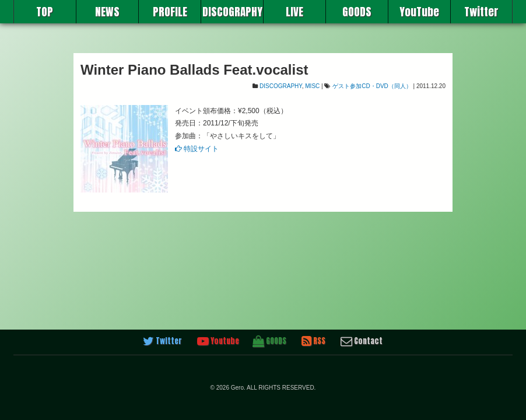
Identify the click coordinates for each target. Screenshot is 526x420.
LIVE (294, 12)
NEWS (107, 12)
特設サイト (197, 149)
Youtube (218, 341)
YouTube (419, 12)
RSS (313, 341)
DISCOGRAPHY (232, 12)
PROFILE (170, 12)
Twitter (481, 12)
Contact (362, 341)
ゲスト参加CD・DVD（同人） (372, 86)
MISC (312, 86)
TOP (45, 12)
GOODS (357, 12)
